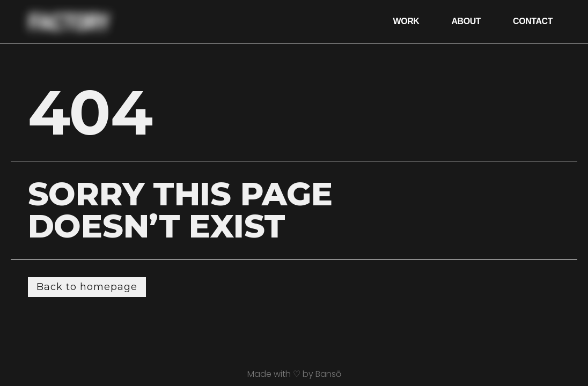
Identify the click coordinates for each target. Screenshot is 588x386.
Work (406, 21)
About (466, 21)
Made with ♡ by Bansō (294, 374)
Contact (533, 21)
